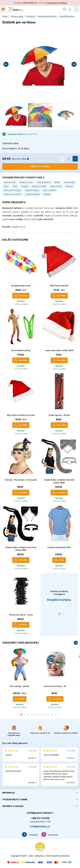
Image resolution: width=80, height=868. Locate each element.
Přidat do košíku (40, 167)
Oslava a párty (17, 16)
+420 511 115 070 (40, 818)
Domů (5, 16)
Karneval (31, 16)
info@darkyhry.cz (40, 826)
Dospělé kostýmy (67, 16)
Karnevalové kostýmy (47, 16)
